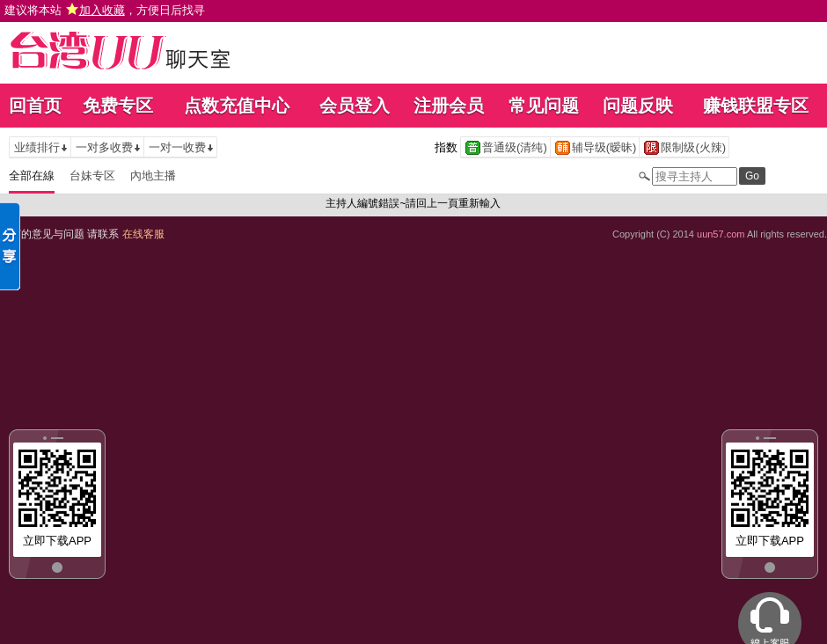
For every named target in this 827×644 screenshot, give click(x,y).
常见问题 (544, 106)
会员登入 (355, 106)
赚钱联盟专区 (756, 106)
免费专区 (118, 106)
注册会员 (449, 106)
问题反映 (638, 106)
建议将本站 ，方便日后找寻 (105, 10)
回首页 (35, 106)
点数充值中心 (237, 106)
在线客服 (143, 234)
